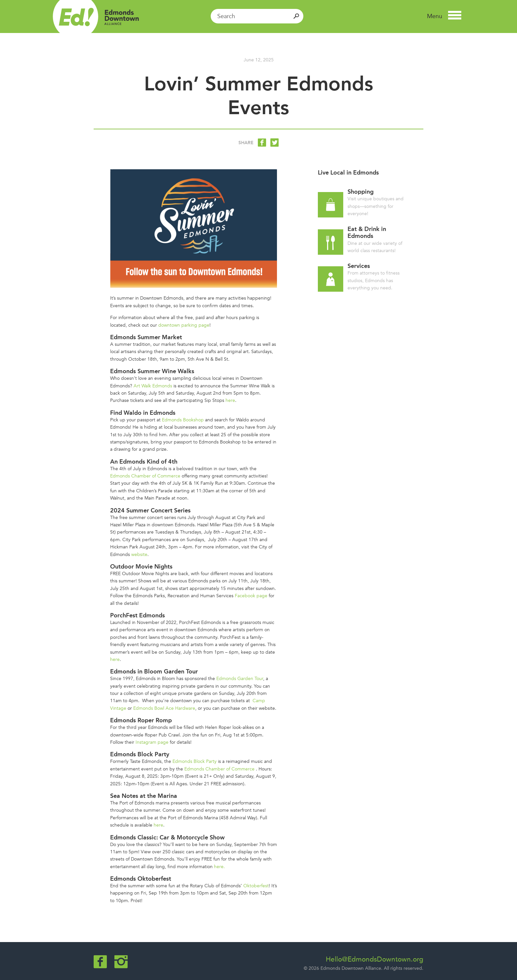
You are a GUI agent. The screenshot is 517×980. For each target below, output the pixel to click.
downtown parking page (184, 325)
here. (219, 867)
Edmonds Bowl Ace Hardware (164, 708)
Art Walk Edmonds (153, 386)
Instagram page (152, 742)
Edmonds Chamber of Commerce (145, 476)
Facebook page (251, 596)
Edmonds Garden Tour (240, 679)
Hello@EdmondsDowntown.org (375, 959)
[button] (444, 16)
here (230, 400)
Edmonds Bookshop (183, 420)
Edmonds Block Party (195, 761)
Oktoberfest (256, 886)
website (139, 555)
